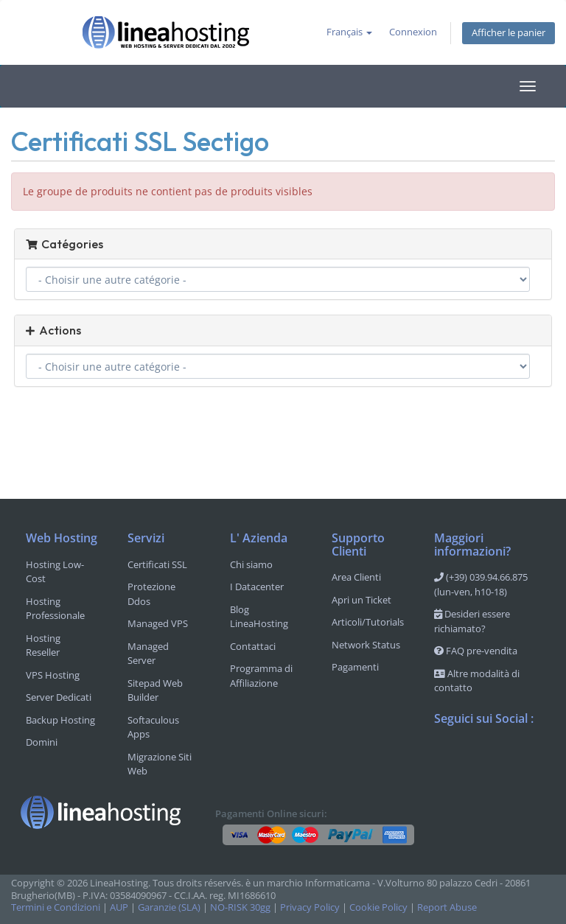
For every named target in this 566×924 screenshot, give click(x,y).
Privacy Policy (310, 907)
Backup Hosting (60, 720)
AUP (119, 907)
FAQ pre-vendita (476, 651)
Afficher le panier (509, 33)
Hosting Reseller (43, 645)
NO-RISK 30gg (240, 907)
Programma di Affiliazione (261, 676)
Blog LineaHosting (259, 617)
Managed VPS (158, 623)
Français (349, 32)
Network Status (366, 645)
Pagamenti (355, 667)
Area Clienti (356, 577)
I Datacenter (257, 587)
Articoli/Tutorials (368, 622)
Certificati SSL (157, 564)
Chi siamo (251, 564)
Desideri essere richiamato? (472, 621)
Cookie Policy (378, 907)
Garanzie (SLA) (169, 907)
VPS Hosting (53, 675)
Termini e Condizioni (56, 907)
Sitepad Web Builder (155, 690)
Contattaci (253, 646)
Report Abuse (447, 907)
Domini (42, 742)
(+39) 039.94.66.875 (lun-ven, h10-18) (481, 584)
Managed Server (148, 654)
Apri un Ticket (361, 600)
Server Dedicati (59, 697)
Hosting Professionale (55, 609)
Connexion (413, 32)
